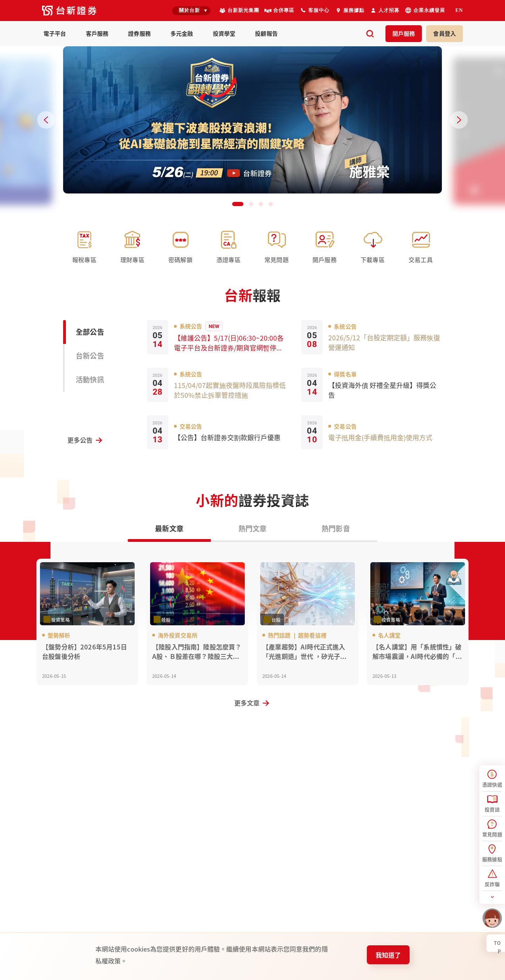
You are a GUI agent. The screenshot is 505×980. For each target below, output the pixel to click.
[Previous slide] (46, 120)
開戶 (404, 33)
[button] (238, 204)
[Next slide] (459, 120)
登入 (445, 33)
